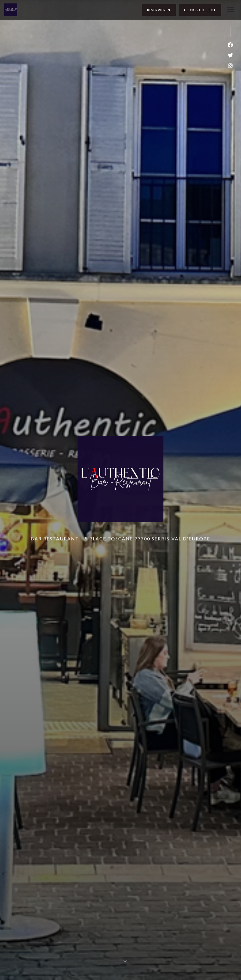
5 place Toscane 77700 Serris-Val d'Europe (147, 537)
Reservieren (159, 10)
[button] (230, 10)
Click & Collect (200, 10)
